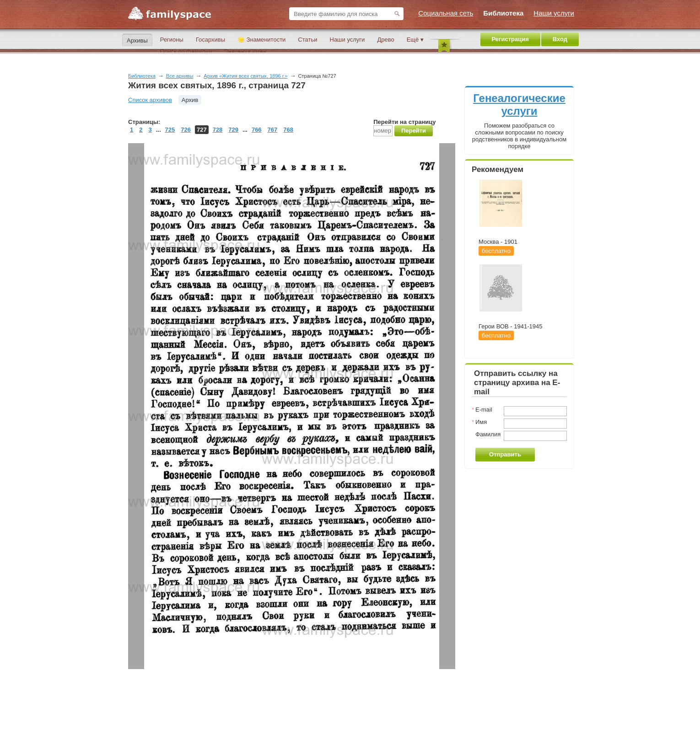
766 (257, 130)
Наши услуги (347, 40)
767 (273, 130)
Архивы (137, 40)
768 (288, 130)
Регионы (172, 40)
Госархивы (210, 40)
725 (170, 130)
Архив (190, 100)
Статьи (307, 40)
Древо (385, 40)
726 (186, 130)
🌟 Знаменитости (261, 40)
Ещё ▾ (415, 40)
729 (233, 130)
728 (218, 130)
